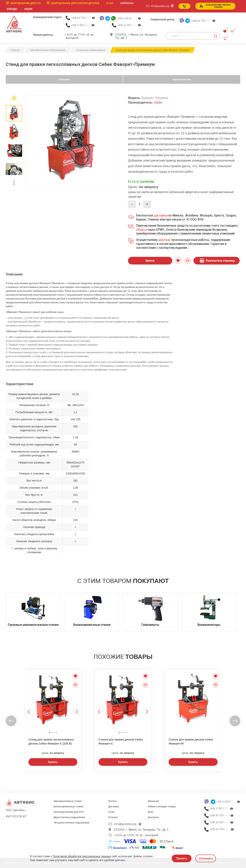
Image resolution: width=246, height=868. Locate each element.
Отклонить (206, 858)
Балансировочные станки (68, 807)
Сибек (158, 103)
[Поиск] (193, 36)
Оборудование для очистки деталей (75, 3)
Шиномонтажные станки (67, 801)
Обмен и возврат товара (162, 807)
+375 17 (83, 25)
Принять (182, 858)
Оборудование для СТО (25, 3)
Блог (151, 812)
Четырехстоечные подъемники (71, 823)
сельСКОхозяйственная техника (215, 6)
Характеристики (182, 80)
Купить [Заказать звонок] (53, 762)
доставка (161, 216)
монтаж (164, 240)
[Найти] (216, 36)
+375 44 (83, 18)
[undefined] (14, 183)
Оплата (141, 230)
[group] (71, 141)
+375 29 (129, 19)
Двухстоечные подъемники (69, 817)
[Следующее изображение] (76, 700)
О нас (110, 3)
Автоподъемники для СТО (69, 812)
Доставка (113, 807)
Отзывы (113, 817)
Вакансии (153, 801)
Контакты (153, 817)
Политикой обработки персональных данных (82, 856)
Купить (150, 261)
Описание (64, 80)
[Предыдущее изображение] (29, 700)
